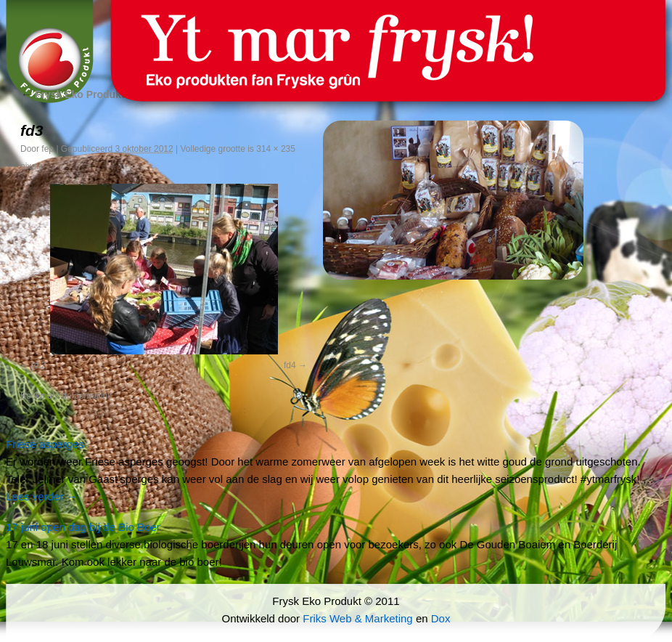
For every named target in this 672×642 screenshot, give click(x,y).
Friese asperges (45, 444)
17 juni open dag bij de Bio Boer (83, 527)
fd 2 (38, 365)
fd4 (290, 365)
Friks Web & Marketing (357, 618)
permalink (93, 396)
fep (48, 149)
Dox (441, 618)
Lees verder (41, 496)
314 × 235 (276, 149)
